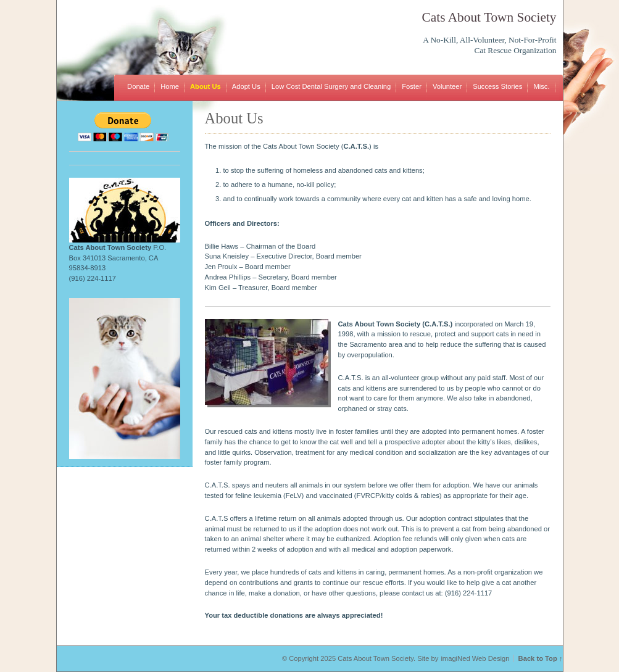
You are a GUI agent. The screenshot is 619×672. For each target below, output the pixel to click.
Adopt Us (246, 86)
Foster (412, 86)
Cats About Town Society (489, 17)
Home (170, 86)
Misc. (541, 86)
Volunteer (447, 86)
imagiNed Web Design (475, 658)
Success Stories (497, 86)
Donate (138, 86)
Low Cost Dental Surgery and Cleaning (331, 86)
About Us (206, 86)
